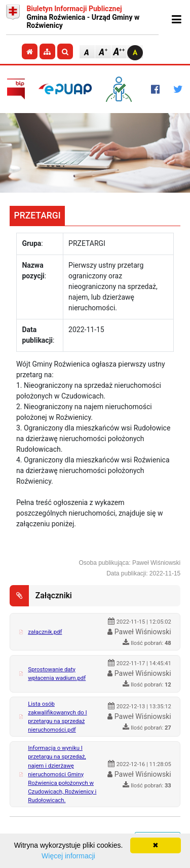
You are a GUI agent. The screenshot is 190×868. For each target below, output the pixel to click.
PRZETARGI (37, 215)
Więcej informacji (68, 856)
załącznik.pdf (45, 632)
